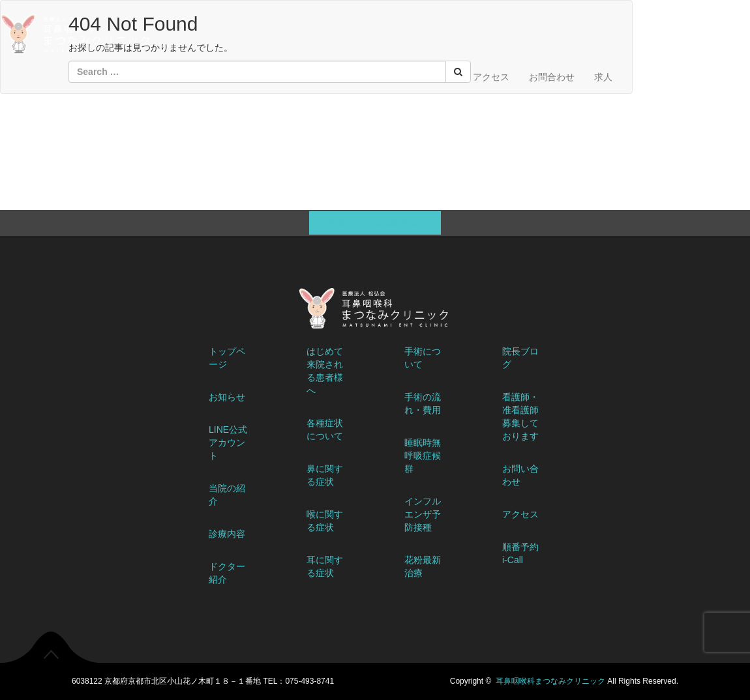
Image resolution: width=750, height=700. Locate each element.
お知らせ (227, 397)
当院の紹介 (227, 495)
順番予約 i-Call (520, 553)
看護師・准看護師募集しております (520, 416)
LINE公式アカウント (228, 443)
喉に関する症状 (325, 521)
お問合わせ (552, 77)
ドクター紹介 (227, 573)
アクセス (491, 77)
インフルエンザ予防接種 (423, 514)
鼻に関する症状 (325, 475)
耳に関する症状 (325, 566)
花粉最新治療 (423, 566)
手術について (423, 358)
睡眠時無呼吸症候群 (423, 456)
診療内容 (227, 534)
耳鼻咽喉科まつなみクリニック (550, 681)
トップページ (227, 358)
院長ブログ (520, 358)
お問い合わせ (520, 475)
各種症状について (325, 430)
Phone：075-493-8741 (375, 223)
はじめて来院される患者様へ (325, 371)
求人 (603, 77)
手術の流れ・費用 (423, 403)
